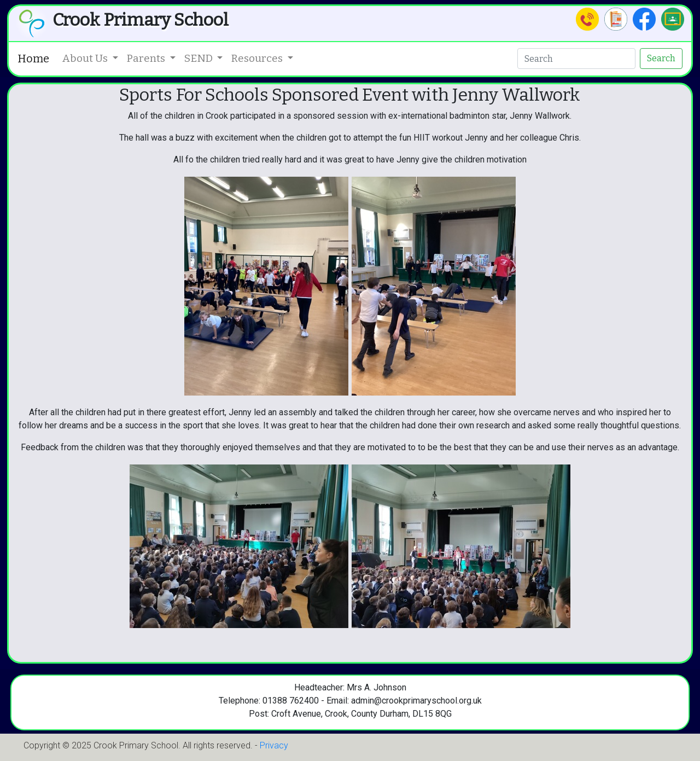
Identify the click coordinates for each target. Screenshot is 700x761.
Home (33, 59)
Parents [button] (147, 58)
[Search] (576, 59)
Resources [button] (258, 58)
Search (661, 58)
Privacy (274, 745)
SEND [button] (200, 58)
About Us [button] (86, 58)
